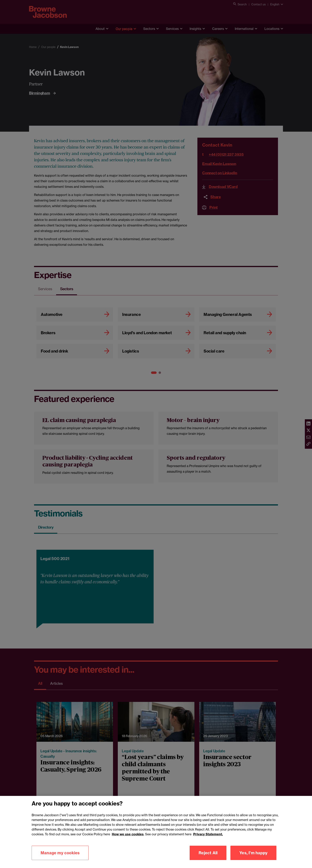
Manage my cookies (60, 858)
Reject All (208, 858)
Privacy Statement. (208, 840)
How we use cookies (128, 840)
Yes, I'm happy (253, 858)
